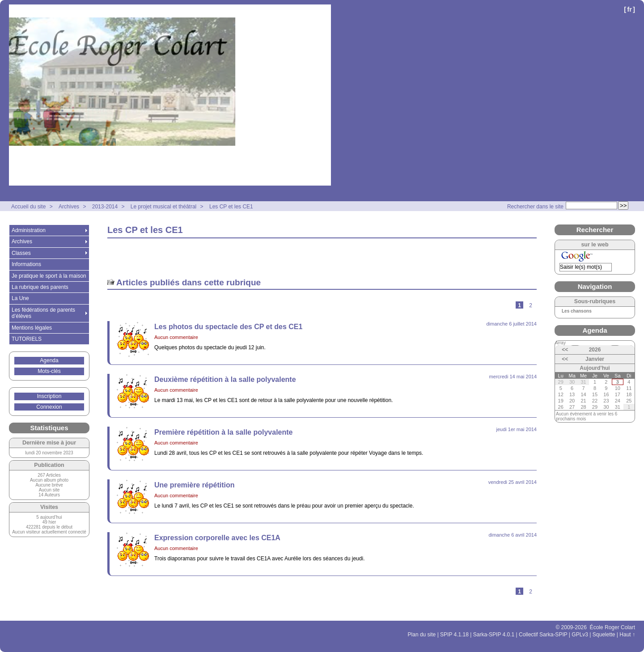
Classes (21, 253)
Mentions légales (32, 328)
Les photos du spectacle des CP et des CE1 (228, 327)
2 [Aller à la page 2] (531, 305)
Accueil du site (28, 207)
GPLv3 (580, 635)
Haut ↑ (627, 635)
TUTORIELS (27, 339)
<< (565, 350)
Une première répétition (195, 485)
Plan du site (422, 635)
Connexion (49, 407)
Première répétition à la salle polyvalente (223, 432)
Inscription (49, 396)
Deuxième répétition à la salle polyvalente (225, 379)
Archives (69, 207)
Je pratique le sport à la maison (49, 276)
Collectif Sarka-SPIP (543, 635)
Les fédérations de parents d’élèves (43, 313)
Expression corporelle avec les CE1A (217, 538)
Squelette (604, 635)
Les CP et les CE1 (231, 207)
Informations (26, 264)
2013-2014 (105, 207)
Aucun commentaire (176, 337)
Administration (29, 230)
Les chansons (577, 311)
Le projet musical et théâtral (163, 207)
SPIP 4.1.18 (454, 635)
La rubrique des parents (40, 287)
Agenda (49, 360)
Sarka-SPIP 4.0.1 (494, 635)
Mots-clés (49, 371)
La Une (20, 298)
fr (629, 9)
